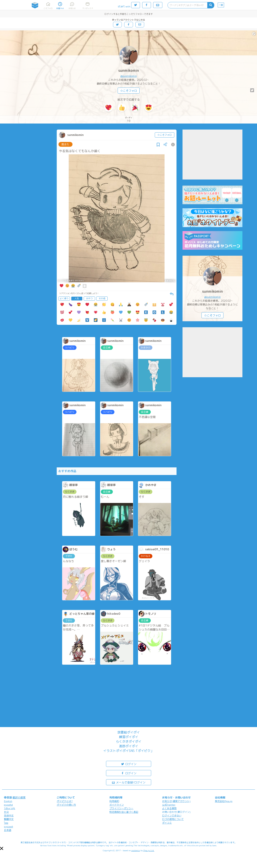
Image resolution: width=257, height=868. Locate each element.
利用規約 (114, 801)
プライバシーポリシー (121, 808)
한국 (6, 812)
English (8, 801)
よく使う (64, 298)
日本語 (8, 830)
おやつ (89, 298)
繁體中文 (9, 819)
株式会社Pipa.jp (224, 801)
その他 (102, 298)
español (8, 805)
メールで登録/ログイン (128, 782)
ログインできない (172, 816)
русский (8, 827)
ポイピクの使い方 (66, 805)
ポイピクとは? (65, 801)
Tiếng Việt (10, 808)
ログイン (129, 764)
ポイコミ (167, 823)
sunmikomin (129, 70)
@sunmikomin (129, 76)
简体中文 (9, 816)
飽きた (65, 144)
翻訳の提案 (19, 797)
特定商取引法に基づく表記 (124, 812)
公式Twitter (169, 805)
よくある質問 (169, 808)
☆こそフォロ (129, 91)
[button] (2, 848)
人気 (77, 298)
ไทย (6, 823)
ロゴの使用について (173, 819)
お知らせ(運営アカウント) (176, 801)
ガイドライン (117, 805)
